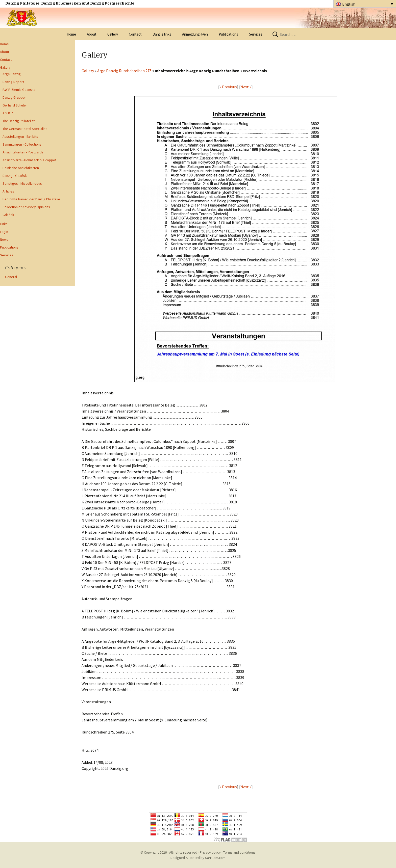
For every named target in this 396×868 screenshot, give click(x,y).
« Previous (228, 87)
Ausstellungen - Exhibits (20, 137)
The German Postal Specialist (25, 129)
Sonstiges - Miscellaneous (22, 183)
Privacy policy (210, 852)
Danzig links (162, 34)
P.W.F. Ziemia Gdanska (19, 90)
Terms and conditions (239, 852)
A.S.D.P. (8, 113)
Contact (135, 34)
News (4, 239)
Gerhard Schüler (15, 105)
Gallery (113, 34)
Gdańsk (8, 215)
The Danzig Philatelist (19, 121)
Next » (246, 87)
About (92, 34)
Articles (8, 191)
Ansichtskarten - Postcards (23, 152)
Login (4, 232)
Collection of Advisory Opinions (26, 207)
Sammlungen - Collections (22, 144)
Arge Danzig (12, 74)
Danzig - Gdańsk (15, 176)
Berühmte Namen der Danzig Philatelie (31, 199)
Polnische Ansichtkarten (21, 168)
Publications (228, 34)
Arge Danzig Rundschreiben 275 (124, 71)
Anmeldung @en (195, 34)
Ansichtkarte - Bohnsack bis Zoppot (29, 160)
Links (4, 224)
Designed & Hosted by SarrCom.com (198, 858)
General (11, 277)
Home (71, 34)
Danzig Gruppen (15, 97)
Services (256, 34)
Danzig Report (13, 82)
